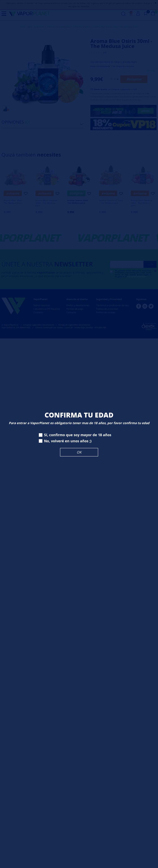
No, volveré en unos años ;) (65, 441)
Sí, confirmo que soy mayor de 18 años (75, 435)
